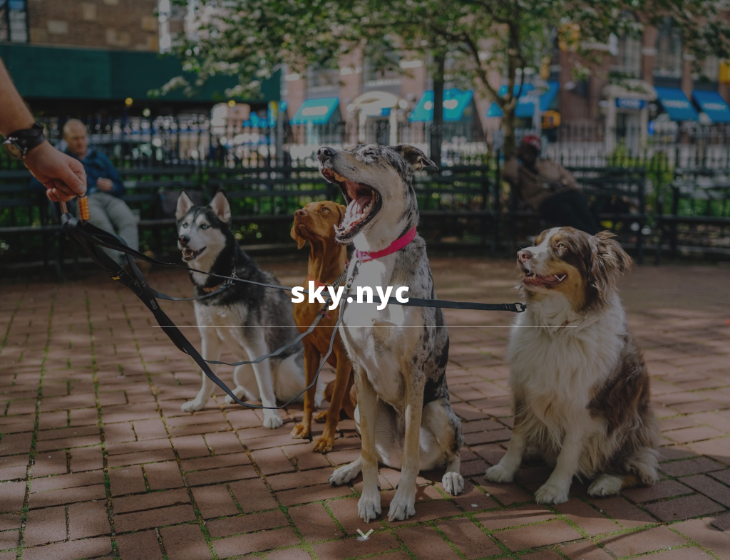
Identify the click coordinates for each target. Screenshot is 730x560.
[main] (365, 279)
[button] (560, 279)
